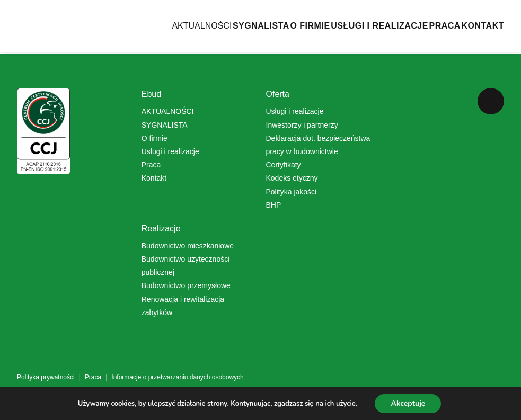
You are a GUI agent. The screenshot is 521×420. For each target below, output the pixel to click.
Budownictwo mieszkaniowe (188, 246)
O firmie (154, 138)
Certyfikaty (284, 165)
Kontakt (483, 37)
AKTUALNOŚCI (137, 37)
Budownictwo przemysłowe (186, 285)
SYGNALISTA (212, 37)
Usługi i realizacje (170, 151)
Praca (429, 37)
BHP (274, 205)
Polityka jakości (292, 192)
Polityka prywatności (46, 377)
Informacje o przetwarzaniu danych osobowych (177, 377)
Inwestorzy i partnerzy (302, 125)
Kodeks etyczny (292, 178)
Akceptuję (408, 403)
